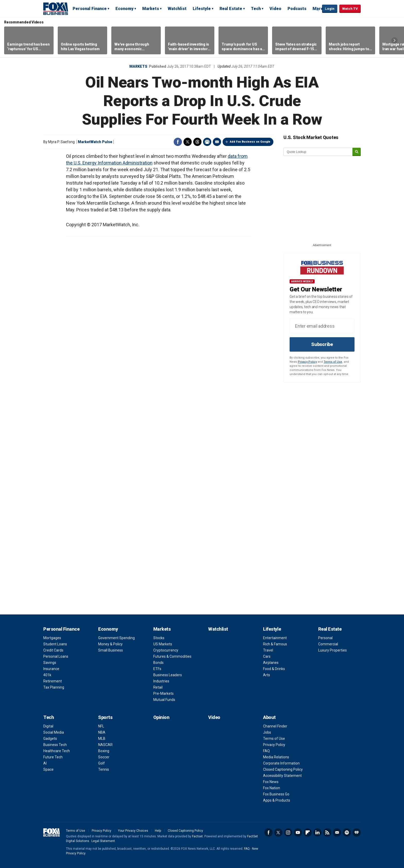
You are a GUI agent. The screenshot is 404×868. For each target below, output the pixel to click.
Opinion (161, 717)
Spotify (347, 832)
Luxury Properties (333, 650)
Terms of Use (333, 362)
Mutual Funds (164, 700)
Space (48, 769)
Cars (267, 656)
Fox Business (56, 8)
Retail (158, 687)
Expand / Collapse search (317, 9)
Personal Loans (56, 656)
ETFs (157, 669)
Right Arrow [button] (394, 40)
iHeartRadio (357, 832)
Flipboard (308, 832)
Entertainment (275, 638)
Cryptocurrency (166, 650)
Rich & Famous (275, 644)
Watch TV (350, 9)
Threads (197, 142)
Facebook (178, 142)
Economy (124, 9)
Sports (105, 717)
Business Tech (55, 745)
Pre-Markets (163, 693)
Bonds (158, 663)
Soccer (104, 757)
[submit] (357, 152)
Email (217, 142)
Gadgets (50, 739)
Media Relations (276, 757)
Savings (50, 663)
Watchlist (177, 9)
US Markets (163, 644)
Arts (267, 675)
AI (45, 763)
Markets (151, 9)
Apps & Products (277, 800)
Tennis (104, 769)
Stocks (159, 638)
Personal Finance (90, 9)
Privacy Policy (307, 362)
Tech (256, 9)
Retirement (53, 681)
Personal (325, 638)
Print (207, 142)
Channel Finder (275, 726)
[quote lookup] (318, 152)
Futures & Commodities (172, 656)
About (269, 717)
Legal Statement (103, 841)
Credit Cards (53, 650)
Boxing (104, 751)
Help (158, 831)
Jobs (267, 732)
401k (47, 675)
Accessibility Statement (282, 776)
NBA (102, 732)
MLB (102, 739)
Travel (268, 650)
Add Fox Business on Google (250, 142)
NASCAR (105, 745)
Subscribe (322, 344)
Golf (102, 763)
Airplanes (271, 663)
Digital (48, 726)
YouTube (298, 832)
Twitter (188, 142)
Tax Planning (54, 687)
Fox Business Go (276, 794)
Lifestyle (202, 9)
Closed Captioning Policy (283, 769)
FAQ (266, 751)
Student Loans (55, 644)
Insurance (51, 669)
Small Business (111, 650)
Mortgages (52, 638)
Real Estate (231, 9)
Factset (197, 836)
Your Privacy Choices (133, 831)
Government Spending (116, 638)
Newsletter (337, 832)
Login (330, 9)
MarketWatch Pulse (95, 142)
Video (275, 9)
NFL (101, 726)
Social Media (54, 732)
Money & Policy (110, 644)
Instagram (288, 832)
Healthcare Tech (57, 751)
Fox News (271, 782)
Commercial (328, 644)
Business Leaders (168, 675)
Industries (161, 681)
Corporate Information (281, 763)
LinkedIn (317, 832)
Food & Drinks (274, 669)
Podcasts (297, 9)
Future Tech (53, 757)
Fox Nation (272, 788)
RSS (327, 832)
